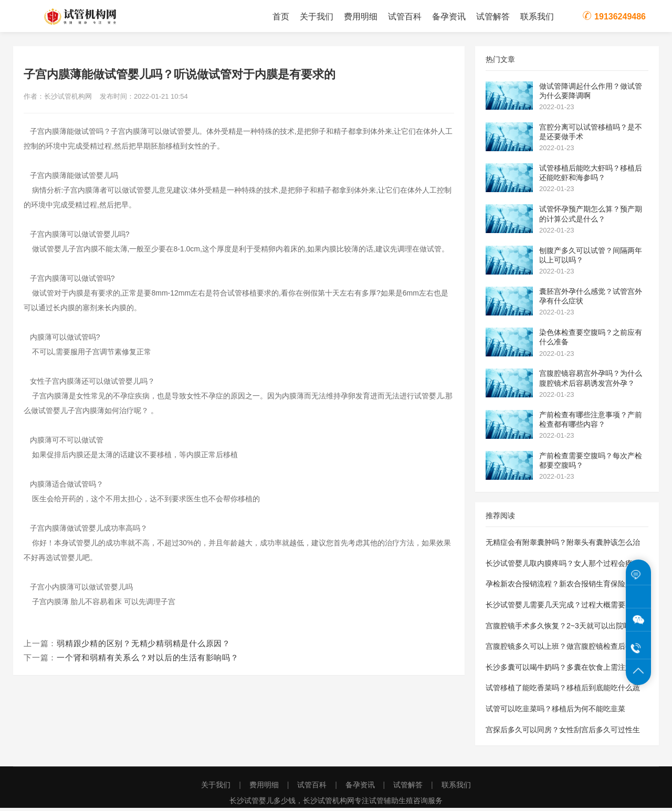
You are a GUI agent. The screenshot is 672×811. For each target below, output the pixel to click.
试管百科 (405, 17)
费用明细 (361, 17)
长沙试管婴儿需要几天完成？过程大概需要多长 (563, 607)
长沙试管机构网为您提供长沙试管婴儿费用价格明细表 (100, 17)
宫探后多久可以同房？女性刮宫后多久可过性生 (563, 732)
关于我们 (317, 17)
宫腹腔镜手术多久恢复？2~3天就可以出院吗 (558, 628)
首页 (281, 17)
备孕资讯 (449, 17)
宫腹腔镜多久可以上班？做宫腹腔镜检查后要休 (563, 649)
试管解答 (493, 17)
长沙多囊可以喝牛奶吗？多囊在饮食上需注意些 (563, 670)
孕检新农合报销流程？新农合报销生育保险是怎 (563, 587)
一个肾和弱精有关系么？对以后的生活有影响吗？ (148, 661)
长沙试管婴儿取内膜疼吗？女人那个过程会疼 (559, 566)
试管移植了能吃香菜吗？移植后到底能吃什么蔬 (563, 691)
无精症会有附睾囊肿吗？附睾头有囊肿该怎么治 (563, 545)
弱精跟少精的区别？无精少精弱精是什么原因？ (144, 646)
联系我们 (537, 17)
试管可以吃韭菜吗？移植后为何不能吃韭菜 (555, 711)
